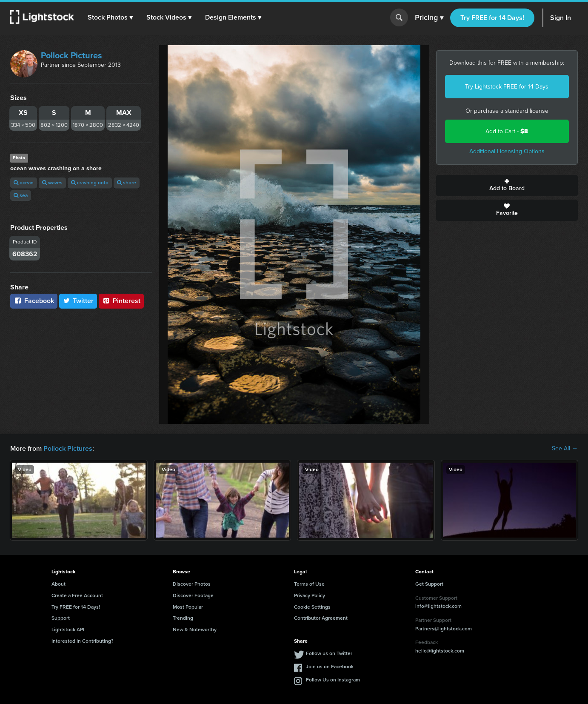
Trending (183, 618)
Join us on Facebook (330, 667)
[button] (110, 17)
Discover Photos (192, 584)
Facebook (34, 301)
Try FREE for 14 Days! (492, 18)
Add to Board (507, 186)
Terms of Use (309, 584)
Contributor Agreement (321, 618)
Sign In (561, 18)
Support (61, 618)
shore (127, 183)
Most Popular (188, 607)
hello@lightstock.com (440, 651)
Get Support (429, 584)
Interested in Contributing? (83, 641)
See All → (565, 449)
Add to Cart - (507, 131)
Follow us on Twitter (329, 653)
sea (21, 195)
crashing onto (90, 183)
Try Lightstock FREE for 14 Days (507, 87)
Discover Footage (193, 595)
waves (52, 183)
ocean (24, 183)
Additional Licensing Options (507, 151)
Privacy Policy (310, 595)
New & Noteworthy (195, 630)
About (59, 584)
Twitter (78, 301)
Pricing (429, 18)
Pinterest (121, 301)
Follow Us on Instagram (333, 680)
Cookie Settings (312, 607)
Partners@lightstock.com (444, 629)
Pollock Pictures (71, 55)
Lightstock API (68, 630)
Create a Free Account (77, 595)
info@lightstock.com (438, 606)
